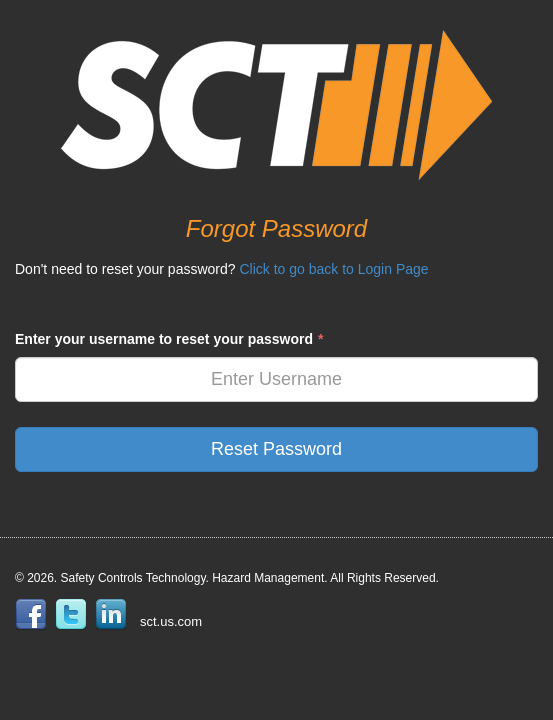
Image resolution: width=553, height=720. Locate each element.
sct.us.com (171, 621)
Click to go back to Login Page (333, 269)
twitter (75, 615)
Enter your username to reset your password (169, 339)
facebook (35, 615)
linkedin (115, 615)
